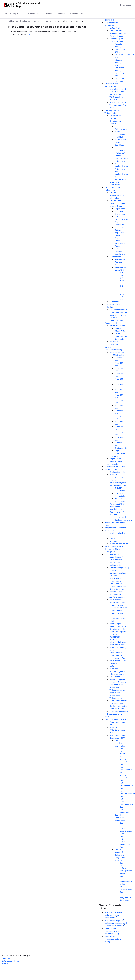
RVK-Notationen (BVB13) (119, 68)
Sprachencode (115, 257)
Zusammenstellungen (119, 711)
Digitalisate (119, 339)
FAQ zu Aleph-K (116, 28)
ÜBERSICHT (109, 20)
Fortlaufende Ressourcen (115, 467)
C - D (122, 275)
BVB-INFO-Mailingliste (114, 920)
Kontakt (5, 963)
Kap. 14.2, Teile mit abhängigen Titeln (125, 842)
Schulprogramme (117, 674)
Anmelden (126, 5)
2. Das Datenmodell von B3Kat (120, 134)
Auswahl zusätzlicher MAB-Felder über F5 (117, 195)
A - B (122, 273)
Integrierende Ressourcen (115, 528)
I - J (121, 283)
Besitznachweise (116, 36)
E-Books (118, 328)
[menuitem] (14, 14)
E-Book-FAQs (120, 331)
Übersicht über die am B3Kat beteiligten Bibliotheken (114, 915)
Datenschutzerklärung (11, 961)
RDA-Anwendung (112, 554)
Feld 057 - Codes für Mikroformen (120, 251)
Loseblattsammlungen (119, 647)
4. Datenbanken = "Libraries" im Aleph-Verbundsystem (121, 153)
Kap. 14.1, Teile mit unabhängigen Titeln (126, 828)
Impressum (7, 958)
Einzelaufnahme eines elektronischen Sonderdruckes (118, 608)
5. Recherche (120, 161)
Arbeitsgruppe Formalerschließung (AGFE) (113, 939)
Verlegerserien (116, 698)
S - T (121, 296)
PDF (29, 34)
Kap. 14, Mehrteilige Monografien (120, 818)
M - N (122, 288)
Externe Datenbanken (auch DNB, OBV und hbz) (118, 483)
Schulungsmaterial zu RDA (115, 719)
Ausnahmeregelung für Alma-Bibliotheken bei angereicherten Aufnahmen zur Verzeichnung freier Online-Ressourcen (118, 581)
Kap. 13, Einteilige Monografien (120, 743)
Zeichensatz (115, 302)
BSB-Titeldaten (116, 509)
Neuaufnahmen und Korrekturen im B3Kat (118, 663)
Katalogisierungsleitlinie (120, 472)
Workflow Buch (116, 727)
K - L (121, 286)
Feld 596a (114, 621)
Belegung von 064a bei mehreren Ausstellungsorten (118, 594)
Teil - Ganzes (115, 677)
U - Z (122, 299)
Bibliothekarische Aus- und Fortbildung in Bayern (116, 924)
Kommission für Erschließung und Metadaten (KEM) (112, 931)
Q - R (122, 294)
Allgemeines (120, 209)
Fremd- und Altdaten (113, 469)
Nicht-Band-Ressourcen (114, 546)
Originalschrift (121, 448)
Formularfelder (116, 206)
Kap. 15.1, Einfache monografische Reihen (126, 868)
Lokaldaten (109, 530)
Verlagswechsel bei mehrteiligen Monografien (117, 693)
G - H (122, 281)
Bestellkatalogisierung (119, 544)
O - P (122, 291)
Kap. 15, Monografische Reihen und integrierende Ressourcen (121, 855)
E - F (121, 278)
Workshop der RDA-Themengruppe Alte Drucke (118, 105)
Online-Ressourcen (117, 326)
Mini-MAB (114, 456)
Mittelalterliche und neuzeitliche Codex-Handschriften (118, 92)
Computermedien (112, 323)
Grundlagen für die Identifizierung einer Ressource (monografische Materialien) (118, 634)
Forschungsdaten (112, 464)
